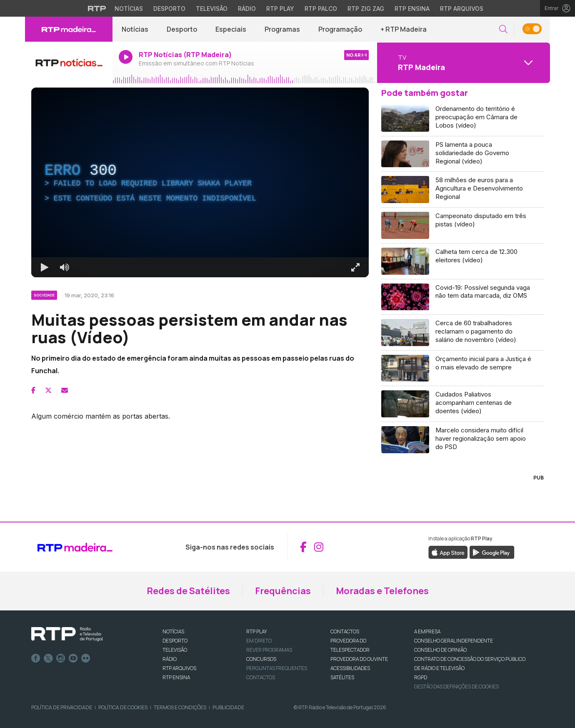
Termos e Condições (180, 707)
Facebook (36, 658)
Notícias (135, 29)
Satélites (342, 677)
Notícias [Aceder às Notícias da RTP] (129, 9)
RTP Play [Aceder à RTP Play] (280, 9)
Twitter (48, 658)
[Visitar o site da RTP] (97, 8)
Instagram (61, 658)
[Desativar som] (65, 267)
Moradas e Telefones (382, 591)
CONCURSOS (261, 659)
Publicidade (228, 707)
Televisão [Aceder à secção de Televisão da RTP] (212, 9)
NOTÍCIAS (173, 631)
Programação (340, 29)
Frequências (283, 591)
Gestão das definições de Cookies (456, 687)
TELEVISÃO (175, 650)
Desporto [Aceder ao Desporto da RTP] (169, 9)
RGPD (421, 677)
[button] (503, 29)
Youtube (73, 658)
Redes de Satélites (188, 591)
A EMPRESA (427, 631)
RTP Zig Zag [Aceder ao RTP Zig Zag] (366, 9)
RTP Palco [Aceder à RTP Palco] (321, 9)
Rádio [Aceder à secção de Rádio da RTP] (247, 9)
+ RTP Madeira (404, 29)
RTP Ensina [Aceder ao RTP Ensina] (412, 9)
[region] (200, 182)
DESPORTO (175, 641)
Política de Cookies (123, 707)
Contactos (261, 677)
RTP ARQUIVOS (179, 668)
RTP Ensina (176, 677)
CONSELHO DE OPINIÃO (440, 650)
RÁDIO (170, 659)
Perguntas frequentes (277, 668)
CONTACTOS (345, 631)
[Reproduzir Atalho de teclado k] (45, 267)
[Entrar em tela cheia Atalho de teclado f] (355, 267)
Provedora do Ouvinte (359, 659)
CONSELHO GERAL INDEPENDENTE (454, 641)
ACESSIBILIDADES (350, 668)
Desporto (182, 29)
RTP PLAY (257, 631)
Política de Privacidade (62, 707)
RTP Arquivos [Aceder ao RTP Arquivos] (462, 9)
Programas (282, 29)
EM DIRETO (259, 641)
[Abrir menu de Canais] (462, 63)
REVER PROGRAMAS (269, 650)
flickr (86, 658)
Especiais (231, 29)
